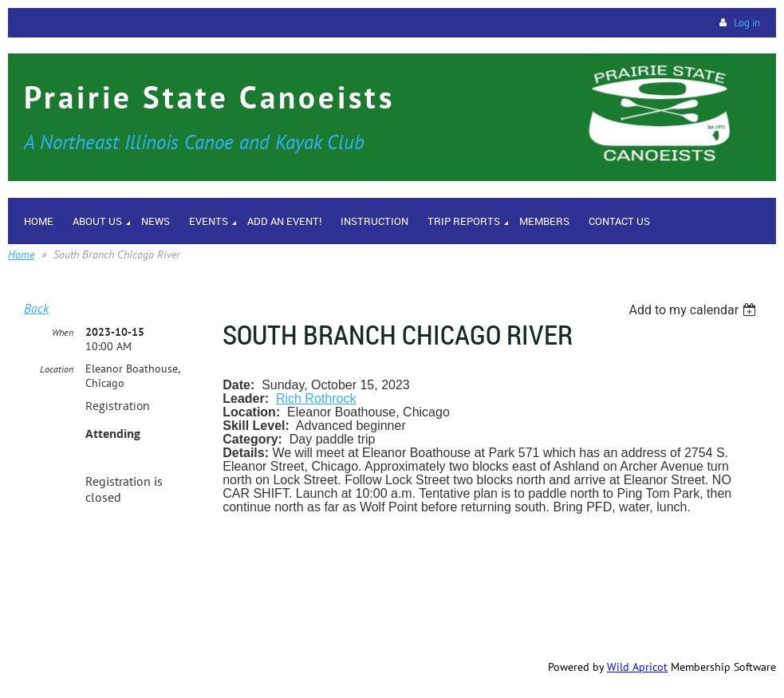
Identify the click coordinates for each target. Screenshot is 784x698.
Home (21, 254)
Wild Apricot (637, 667)
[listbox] (694, 310)
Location (57, 369)
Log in (747, 23)
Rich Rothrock (316, 398)
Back (36, 308)
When (63, 332)
